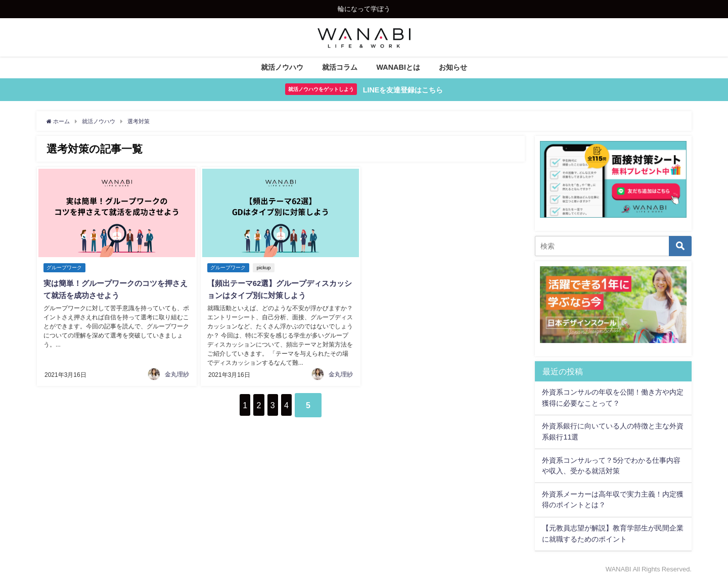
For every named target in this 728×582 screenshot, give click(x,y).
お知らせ (453, 67)
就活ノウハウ (282, 67)
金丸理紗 (177, 372)
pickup (266, 268)
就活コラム (340, 67)
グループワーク (65, 268)
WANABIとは (398, 67)
